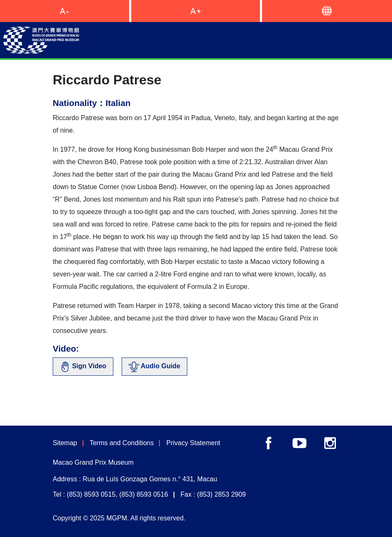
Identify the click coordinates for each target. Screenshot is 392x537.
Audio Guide (154, 367)
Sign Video (83, 367)
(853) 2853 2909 (222, 494)
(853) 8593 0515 (91, 494)
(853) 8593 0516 (143, 494)
